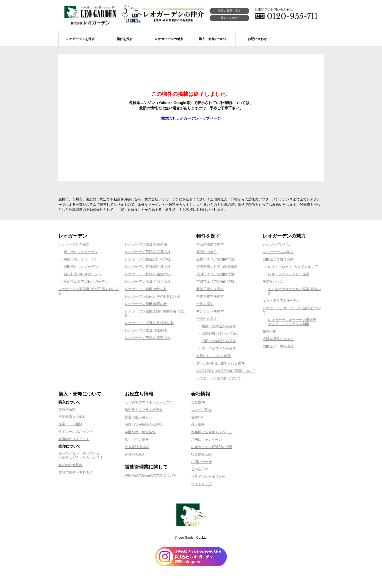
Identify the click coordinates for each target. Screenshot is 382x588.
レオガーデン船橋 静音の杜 (146, 304)
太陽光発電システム (278, 339)
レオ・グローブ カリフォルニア (293, 267)
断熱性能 (270, 331)
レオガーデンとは (276, 244)
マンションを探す (210, 311)
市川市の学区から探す (219, 348)
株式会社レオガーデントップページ (191, 118)
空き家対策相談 (137, 447)
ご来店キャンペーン (207, 439)
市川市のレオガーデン (81, 252)
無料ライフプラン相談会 (144, 410)
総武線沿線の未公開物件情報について (226, 371)
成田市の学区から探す (219, 341)
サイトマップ (201, 484)
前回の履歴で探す (229, 11)
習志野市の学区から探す (221, 334)
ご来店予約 (200, 469)
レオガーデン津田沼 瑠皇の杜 (148, 282)
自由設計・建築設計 (278, 346)
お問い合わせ (201, 462)
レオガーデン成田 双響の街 (146, 244)
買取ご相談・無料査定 (76, 472)
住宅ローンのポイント (76, 432)
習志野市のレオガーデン (83, 274)
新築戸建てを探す (210, 289)
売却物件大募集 (70, 465)
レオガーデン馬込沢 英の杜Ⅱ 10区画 (153, 296)
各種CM (197, 417)
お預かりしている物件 (214, 356)
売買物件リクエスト (74, 439)
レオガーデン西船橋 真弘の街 (148, 338)
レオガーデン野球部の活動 (212, 447)
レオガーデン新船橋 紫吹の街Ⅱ (148, 274)
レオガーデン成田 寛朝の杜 (146, 330)
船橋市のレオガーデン (81, 259)
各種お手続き (135, 454)
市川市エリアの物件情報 (215, 282)
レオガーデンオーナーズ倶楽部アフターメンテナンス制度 (292, 322)
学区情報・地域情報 (140, 432)
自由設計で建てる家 (278, 259)
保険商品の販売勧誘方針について (151, 475)
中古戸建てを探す (210, 296)
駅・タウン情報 (137, 439)
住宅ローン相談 (70, 424)
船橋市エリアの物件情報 (215, 259)
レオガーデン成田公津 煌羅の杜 (149, 323)
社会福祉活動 (201, 454)
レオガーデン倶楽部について (219, 378)
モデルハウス (273, 282)
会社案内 (198, 402)
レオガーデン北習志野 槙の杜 (148, 259)
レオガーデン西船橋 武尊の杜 (148, 252)
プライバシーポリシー (208, 477)
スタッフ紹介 (201, 410)
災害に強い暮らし (138, 417)
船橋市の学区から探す (219, 326)
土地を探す (205, 304)
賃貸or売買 (67, 409)
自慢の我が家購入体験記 (144, 425)
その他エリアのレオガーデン (86, 282)
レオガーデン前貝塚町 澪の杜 (148, 267)
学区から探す (207, 319)
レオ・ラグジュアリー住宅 (289, 274)
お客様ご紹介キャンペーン (212, 432)
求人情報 (198, 425)
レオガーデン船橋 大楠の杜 (146, 289)
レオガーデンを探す (74, 244)
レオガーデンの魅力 (278, 252)
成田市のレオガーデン (81, 267)
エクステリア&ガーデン (281, 301)
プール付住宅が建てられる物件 (220, 363)
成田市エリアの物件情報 (215, 274)
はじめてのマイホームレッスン (149, 402)
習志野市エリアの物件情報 (217, 267)
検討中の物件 (229, 18)
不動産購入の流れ (72, 417)
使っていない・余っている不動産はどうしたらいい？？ (81, 455)
